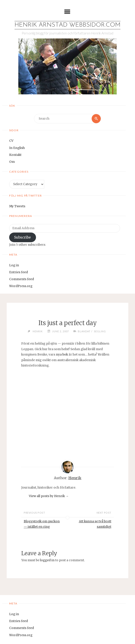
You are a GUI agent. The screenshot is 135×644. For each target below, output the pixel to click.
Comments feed (22, 279)
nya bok (62, 355)
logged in (47, 560)
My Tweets (17, 206)
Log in (14, 265)
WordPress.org (21, 286)
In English (17, 148)
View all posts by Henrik (49, 496)
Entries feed (19, 272)
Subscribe (22, 237)
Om (12, 162)
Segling (100, 331)
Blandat (84, 331)
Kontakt (15, 155)
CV (11, 141)
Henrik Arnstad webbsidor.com (67, 25)
